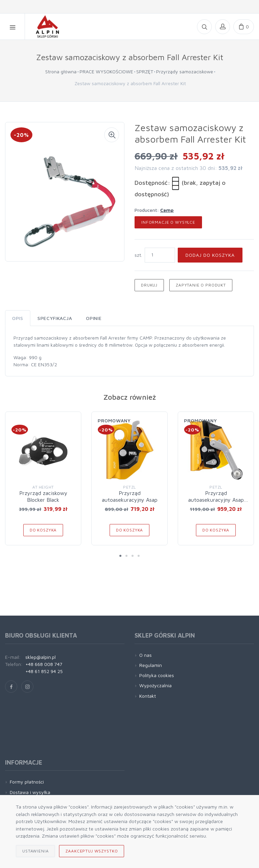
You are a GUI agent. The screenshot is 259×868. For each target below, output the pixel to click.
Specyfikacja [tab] (55, 318)
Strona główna (61, 71)
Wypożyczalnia (155, 685)
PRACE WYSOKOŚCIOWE (106, 71)
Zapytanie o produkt (201, 285)
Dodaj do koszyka (210, 255)
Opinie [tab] (94, 318)
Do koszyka (43, 530)
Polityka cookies (157, 675)
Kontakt (148, 696)
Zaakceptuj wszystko (92, 851)
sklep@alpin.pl (40, 657)
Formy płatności (27, 782)
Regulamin (151, 665)
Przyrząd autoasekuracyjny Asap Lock (216, 500)
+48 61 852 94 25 (44, 671)
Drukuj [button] (149, 285)
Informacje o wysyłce (168, 222)
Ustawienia (35, 851)
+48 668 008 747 (44, 664)
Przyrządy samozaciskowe (185, 71)
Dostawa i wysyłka (30, 792)
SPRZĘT (145, 71)
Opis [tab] (18, 318)
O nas (146, 655)
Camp (167, 210)
